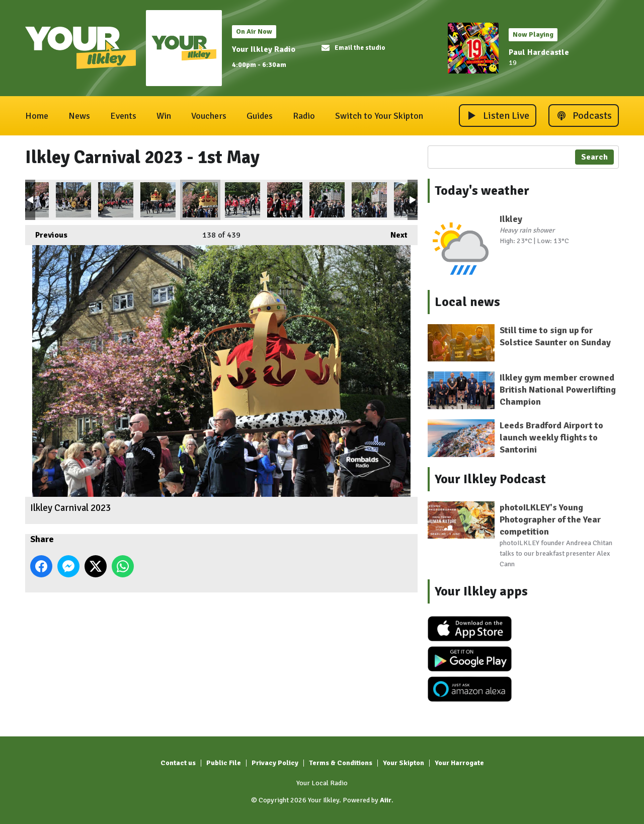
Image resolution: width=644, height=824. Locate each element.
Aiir (386, 800)
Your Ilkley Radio (264, 49)
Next (394, 233)
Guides (260, 116)
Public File (224, 763)
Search (594, 157)
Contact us (178, 763)
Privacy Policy (275, 763)
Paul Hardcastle (539, 52)
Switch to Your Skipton (379, 116)
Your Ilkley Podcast (490, 479)
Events (123, 116)
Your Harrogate (459, 763)
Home (37, 116)
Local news (467, 302)
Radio (304, 116)
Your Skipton (404, 763)
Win (164, 116)
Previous (46, 233)
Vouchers (209, 116)
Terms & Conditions (341, 763)
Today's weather (482, 191)
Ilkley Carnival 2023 (73, 200)
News (79, 116)
